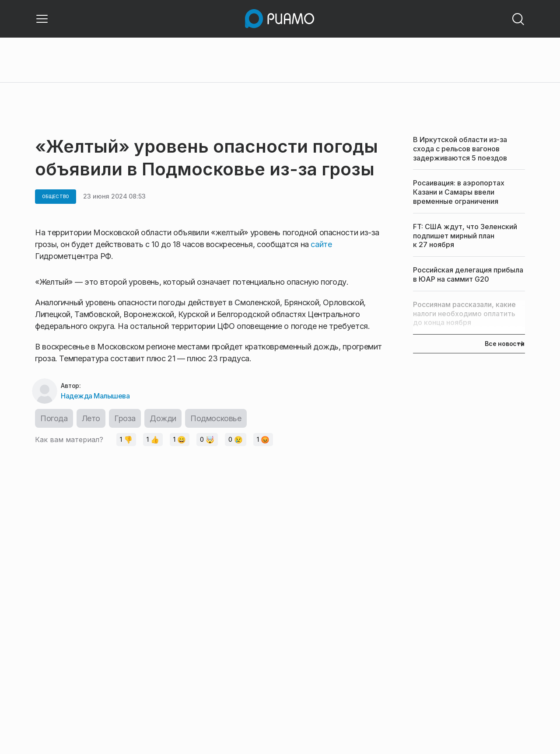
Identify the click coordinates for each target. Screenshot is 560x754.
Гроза (125, 418)
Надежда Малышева (95, 396)
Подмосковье (216, 418)
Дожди (163, 418)
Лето (91, 418)
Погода (54, 418)
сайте (321, 244)
